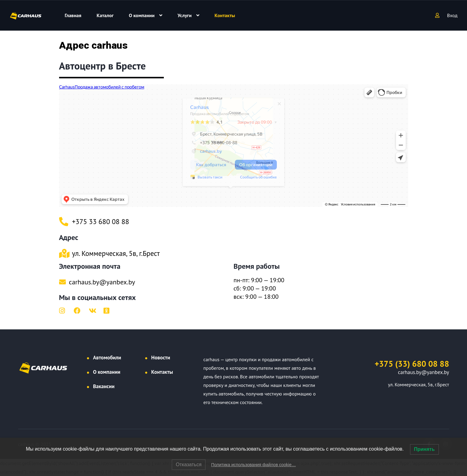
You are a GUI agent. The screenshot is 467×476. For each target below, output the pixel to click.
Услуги (185, 15)
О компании (142, 15)
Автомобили (107, 358)
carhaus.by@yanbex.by (424, 372)
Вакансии (104, 386)
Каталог (105, 15)
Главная (73, 15)
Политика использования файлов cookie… (254, 465)
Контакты (225, 15)
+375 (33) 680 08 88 (412, 364)
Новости (161, 358)
